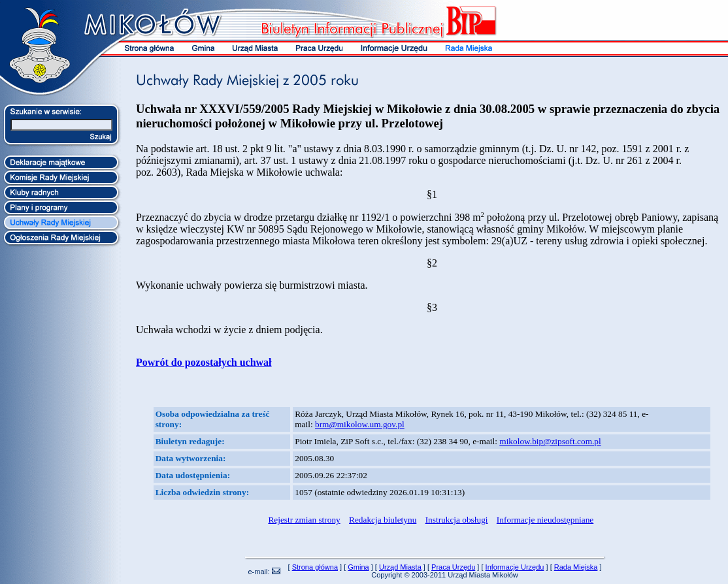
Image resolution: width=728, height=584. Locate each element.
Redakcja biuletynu (383, 520)
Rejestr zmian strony (304, 520)
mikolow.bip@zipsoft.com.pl (550, 441)
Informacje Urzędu (515, 567)
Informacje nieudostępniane (545, 520)
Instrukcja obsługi (457, 520)
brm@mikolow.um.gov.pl (360, 424)
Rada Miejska (576, 567)
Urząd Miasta (400, 567)
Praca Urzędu (453, 567)
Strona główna (315, 567)
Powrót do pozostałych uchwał (204, 362)
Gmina (358, 567)
